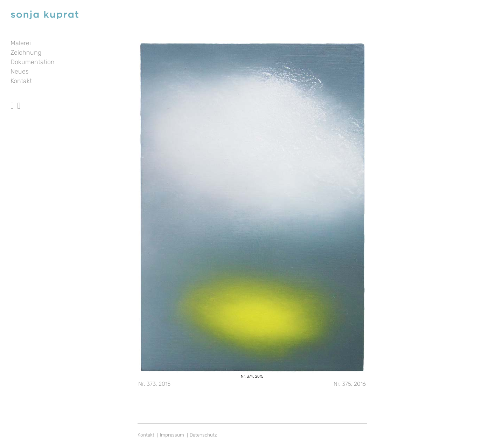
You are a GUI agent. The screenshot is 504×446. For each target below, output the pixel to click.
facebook (12, 99)
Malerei (21, 43)
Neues (20, 71)
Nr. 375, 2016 (350, 384)
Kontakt (21, 81)
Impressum (172, 435)
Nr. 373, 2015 (154, 384)
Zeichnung (26, 53)
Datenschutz (203, 435)
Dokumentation (33, 62)
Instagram (19, 99)
